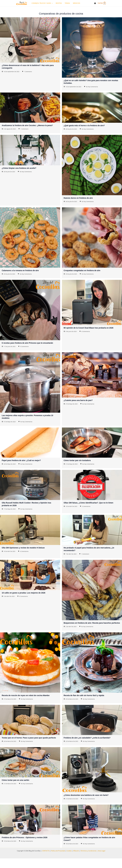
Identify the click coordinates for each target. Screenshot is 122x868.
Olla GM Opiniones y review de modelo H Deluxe (27, 552)
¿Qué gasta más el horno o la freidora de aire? (88, 125)
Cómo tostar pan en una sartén (18, 790)
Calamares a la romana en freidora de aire (23, 273)
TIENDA (67, 3)
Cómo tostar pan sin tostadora (80, 465)
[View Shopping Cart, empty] (102, 3)
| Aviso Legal (101, 860)
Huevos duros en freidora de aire (81, 200)
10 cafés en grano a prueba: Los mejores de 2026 (27, 597)
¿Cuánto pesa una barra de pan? (81, 405)
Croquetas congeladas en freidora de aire (85, 273)
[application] (52, 3)
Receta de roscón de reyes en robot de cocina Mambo (30, 702)
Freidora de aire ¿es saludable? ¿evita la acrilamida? (91, 745)
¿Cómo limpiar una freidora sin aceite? (22, 170)
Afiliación (76, 860)
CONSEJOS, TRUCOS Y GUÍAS (42, 3)
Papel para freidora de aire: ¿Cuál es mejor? (25, 465)
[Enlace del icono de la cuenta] (95, 3)
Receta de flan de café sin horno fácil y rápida (87, 702)
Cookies (69, 860)
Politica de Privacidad (58, 860)
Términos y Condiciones (88, 860)
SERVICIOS (76, 3)
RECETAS (59, 3)
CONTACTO (46, 860)
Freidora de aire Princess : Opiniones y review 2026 (29, 847)
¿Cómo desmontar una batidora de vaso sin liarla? (90, 805)
